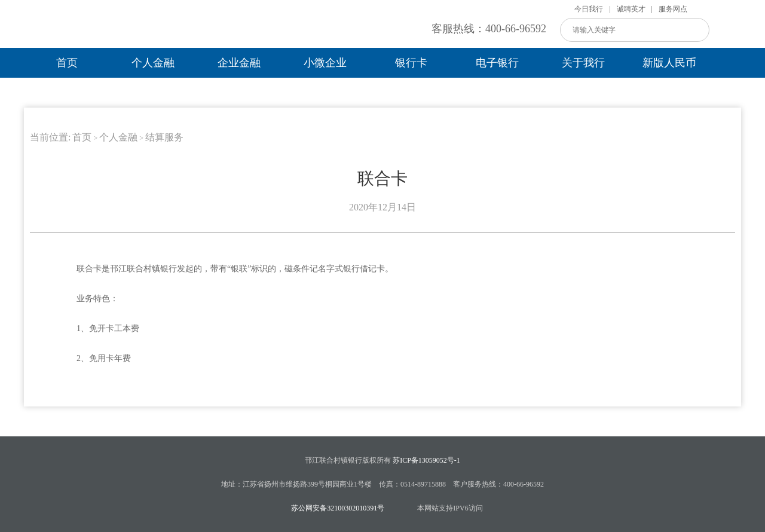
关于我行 (583, 63)
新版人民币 (669, 63)
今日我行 (589, 9)
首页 (67, 63)
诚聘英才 (631, 9)
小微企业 (325, 63)
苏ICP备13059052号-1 (426, 460)
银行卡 (411, 63)
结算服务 (164, 137)
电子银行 (497, 63)
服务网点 (673, 9)
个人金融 (153, 63)
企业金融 (239, 63)
